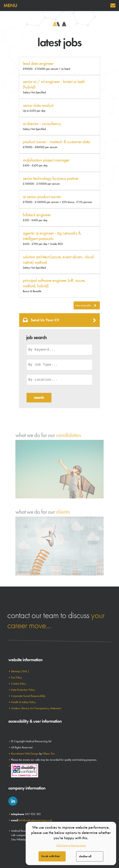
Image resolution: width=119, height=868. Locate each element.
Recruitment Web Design (25, 754)
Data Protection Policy (23, 690)
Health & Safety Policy (23, 702)
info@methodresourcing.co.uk (36, 820)
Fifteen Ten (49, 754)
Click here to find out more (71, 845)
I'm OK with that (50, 856)
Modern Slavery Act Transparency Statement (36, 708)
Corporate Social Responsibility (28, 696)
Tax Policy (16, 677)
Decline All (85, 856)
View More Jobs (86, 305)
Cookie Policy (19, 684)
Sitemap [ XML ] (20, 671)
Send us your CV (60, 320)
